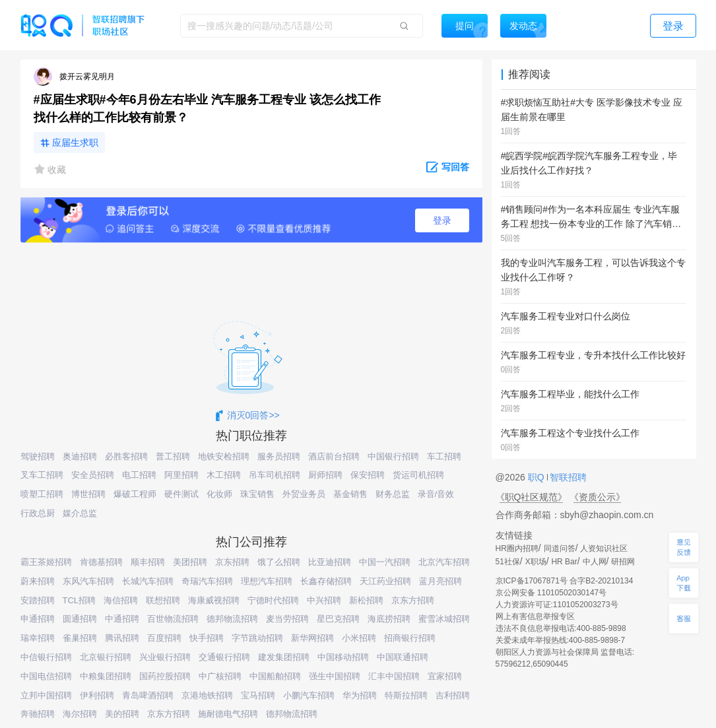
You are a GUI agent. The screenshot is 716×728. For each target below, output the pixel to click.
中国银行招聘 (393, 456)
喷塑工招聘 (42, 494)
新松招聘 (366, 600)
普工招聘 (173, 456)
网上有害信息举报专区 (535, 616)
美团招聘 (190, 562)
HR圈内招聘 (517, 548)
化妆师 (219, 494)
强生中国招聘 (335, 676)
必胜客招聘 (126, 456)
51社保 (508, 562)
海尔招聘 (80, 714)
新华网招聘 (312, 638)
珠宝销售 (257, 494)
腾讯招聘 (122, 638)
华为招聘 (360, 695)
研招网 (623, 562)
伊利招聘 (97, 695)
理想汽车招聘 (267, 581)
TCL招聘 (80, 600)
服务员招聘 (279, 456)
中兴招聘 (324, 600)
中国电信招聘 (46, 676)
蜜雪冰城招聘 (444, 619)
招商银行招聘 (410, 638)
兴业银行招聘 (165, 657)
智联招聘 (568, 477)
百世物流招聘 (173, 619)
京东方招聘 (413, 600)
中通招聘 (122, 619)
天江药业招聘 (385, 581)
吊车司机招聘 (275, 475)
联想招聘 (163, 600)
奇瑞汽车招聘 (207, 581)
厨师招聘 (325, 475)
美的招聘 (122, 714)
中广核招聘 (220, 676)
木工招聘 (224, 475)
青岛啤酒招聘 (148, 695)
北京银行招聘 (106, 657)
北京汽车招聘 (444, 562)
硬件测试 (181, 494)
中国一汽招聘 (385, 562)
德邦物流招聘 (232, 619)
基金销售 (350, 494)
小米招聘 (359, 638)
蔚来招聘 (38, 581)
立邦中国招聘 (46, 695)
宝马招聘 (258, 695)
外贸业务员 (304, 494)
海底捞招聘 (389, 619)
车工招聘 (444, 456)
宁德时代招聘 (273, 600)
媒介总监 (80, 513)
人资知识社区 (604, 548)
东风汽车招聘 (88, 581)
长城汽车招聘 (148, 581)
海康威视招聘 (214, 600)
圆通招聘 (80, 619)
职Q (537, 477)
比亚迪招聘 (330, 562)
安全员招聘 (93, 475)
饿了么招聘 (279, 562)
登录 (442, 220)
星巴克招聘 (338, 619)
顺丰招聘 (148, 562)
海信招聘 (121, 600)
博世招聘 (88, 494)
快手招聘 (207, 638)
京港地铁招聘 (207, 695)
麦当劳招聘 (287, 619)
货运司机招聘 (418, 475)
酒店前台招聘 (334, 456)
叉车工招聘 (42, 475)
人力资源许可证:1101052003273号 (557, 605)
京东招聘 (232, 562)
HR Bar (564, 562)
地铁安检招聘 (224, 456)
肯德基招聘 (101, 562)
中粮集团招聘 (106, 676)
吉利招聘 (453, 695)
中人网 (595, 562)
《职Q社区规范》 (532, 497)
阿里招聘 (181, 475)
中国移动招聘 (343, 657)
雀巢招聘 (80, 638)
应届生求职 (75, 143)
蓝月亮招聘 (440, 581)
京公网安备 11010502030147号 (551, 593)
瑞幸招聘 (38, 638)
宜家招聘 (445, 676)
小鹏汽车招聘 (309, 695)
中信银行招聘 (46, 657)
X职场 (536, 562)
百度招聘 (164, 638)
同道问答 (560, 548)
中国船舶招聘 (275, 676)
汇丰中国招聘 (394, 676)
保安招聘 (368, 475)
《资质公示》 (597, 497)
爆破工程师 (135, 494)
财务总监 (393, 494)
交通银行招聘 (224, 657)
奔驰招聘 (38, 714)
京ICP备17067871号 (532, 581)
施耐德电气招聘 (228, 714)
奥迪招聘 (80, 456)
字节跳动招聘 (257, 638)
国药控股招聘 (165, 676)
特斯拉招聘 (406, 695)
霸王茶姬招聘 (46, 562)
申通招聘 (38, 619)
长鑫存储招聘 (326, 581)
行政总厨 (38, 513)
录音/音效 (436, 494)
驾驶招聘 (38, 456)
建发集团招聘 (284, 657)
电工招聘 (139, 475)
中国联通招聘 (403, 657)
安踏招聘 (38, 600)
